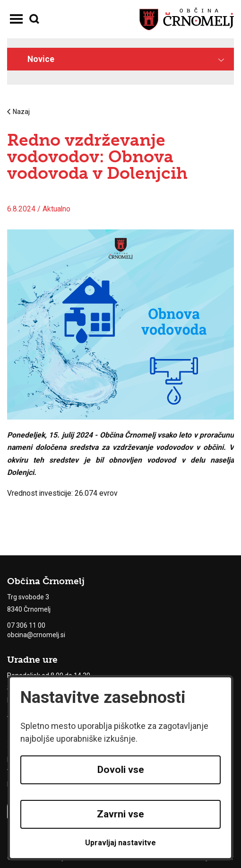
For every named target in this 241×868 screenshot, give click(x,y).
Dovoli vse (121, 770)
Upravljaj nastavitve (120, 843)
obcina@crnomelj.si (36, 635)
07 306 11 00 (26, 625)
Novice (41, 59)
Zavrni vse (120, 814)
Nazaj (18, 112)
